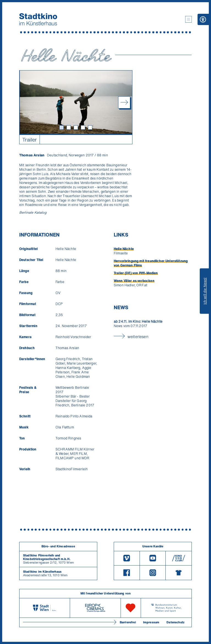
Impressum (151, 622)
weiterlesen (138, 337)
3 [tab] (77, 128)
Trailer (30, 140)
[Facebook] (127, 573)
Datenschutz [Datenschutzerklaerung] (175, 622)
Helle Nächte (124, 249)
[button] (188, 19)
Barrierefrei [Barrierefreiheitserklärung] (128, 622)
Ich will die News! (205, 291)
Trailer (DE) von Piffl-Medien (136, 273)
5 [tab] (91, 128)
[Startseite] (38, 19)
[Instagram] (153, 573)
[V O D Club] (179, 558)
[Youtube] (153, 558)
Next (124, 102)
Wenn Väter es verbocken (134, 281)
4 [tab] (84, 128)
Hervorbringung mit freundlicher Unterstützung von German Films (151, 263)
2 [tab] (70, 128)
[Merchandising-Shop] (179, 573)
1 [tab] (62, 128)
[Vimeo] (127, 558)
